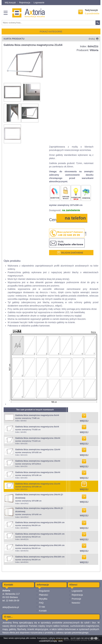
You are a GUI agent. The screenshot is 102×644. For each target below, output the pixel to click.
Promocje (76, 599)
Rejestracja (25, 3)
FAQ (41, 603)
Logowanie (39, 3)
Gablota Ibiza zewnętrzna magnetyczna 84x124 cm (40, 534)
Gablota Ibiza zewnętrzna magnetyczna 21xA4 (38, 484)
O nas (42, 607)
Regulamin (44, 591)
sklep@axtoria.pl (11, 607)
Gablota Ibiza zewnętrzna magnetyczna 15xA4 (38, 461)
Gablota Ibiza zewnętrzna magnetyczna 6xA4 (37, 415)
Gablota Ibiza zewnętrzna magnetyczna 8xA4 (37, 427)
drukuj (93, 39)
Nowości (76, 603)
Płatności (44, 595)
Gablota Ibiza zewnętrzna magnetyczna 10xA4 (38, 438)
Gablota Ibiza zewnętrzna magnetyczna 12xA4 (38, 449)
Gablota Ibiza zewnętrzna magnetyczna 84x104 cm (40, 522)
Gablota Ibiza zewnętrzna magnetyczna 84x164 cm (40, 557)
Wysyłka (43, 599)
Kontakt (43, 611)
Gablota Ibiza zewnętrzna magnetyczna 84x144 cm (40, 545)
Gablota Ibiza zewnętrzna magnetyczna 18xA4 (38, 472)
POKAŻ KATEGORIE (51, 31)
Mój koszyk (10, 3)
